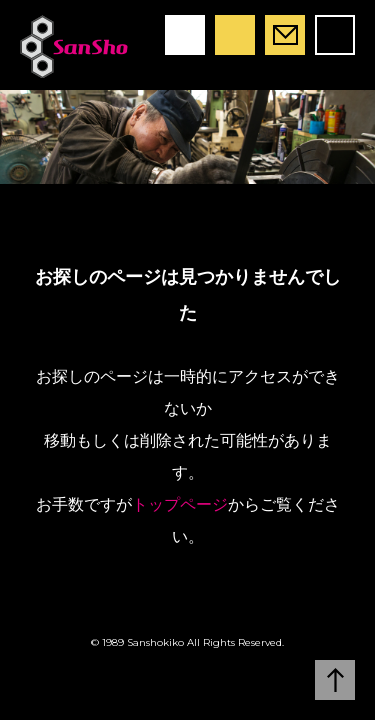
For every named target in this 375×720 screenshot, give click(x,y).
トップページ (180, 504)
